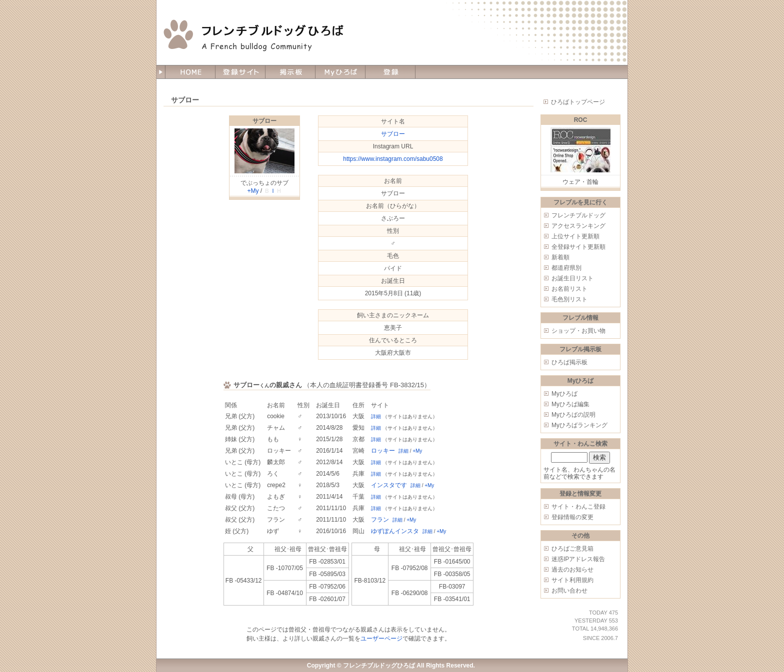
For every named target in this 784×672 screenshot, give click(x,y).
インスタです (389, 485)
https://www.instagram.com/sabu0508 (393, 159)
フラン (380, 520)
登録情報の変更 (572, 517)
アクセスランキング (578, 226)
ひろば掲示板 (569, 362)
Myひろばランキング (579, 425)
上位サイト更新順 (575, 236)
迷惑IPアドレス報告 (578, 559)
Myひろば (564, 394)
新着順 (560, 257)
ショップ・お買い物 (578, 331)
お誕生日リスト (572, 278)
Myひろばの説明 (573, 415)
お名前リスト (569, 289)
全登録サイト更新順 (578, 247)
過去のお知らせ (572, 570)
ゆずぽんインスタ (395, 531)
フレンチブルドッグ (578, 215)
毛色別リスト (569, 299)
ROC (581, 120)
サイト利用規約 (572, 580)
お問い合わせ (569, 591)
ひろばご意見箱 (572, 549)
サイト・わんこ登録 (578, 507)
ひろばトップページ (578, 102)
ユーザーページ (381, 639)
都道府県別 (566, 268)
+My (253, 191)
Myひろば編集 (570, 404)
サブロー (264, 121)
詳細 (376, 416)
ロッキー (383, 451)
